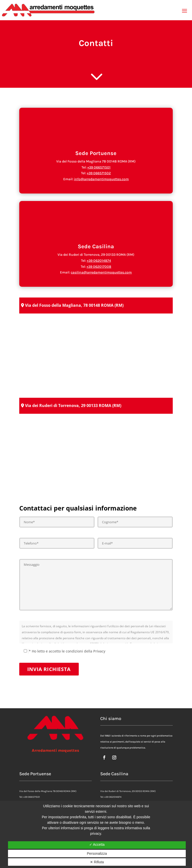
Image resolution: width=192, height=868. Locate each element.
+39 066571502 (99, 173)
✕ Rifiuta (97, 862)
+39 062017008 (99, 267)
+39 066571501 (99, 167)
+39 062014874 (99, 261)
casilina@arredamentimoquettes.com (101, 272)
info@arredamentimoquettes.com (101, 179)
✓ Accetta (97, 844)
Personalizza (97, 853)
